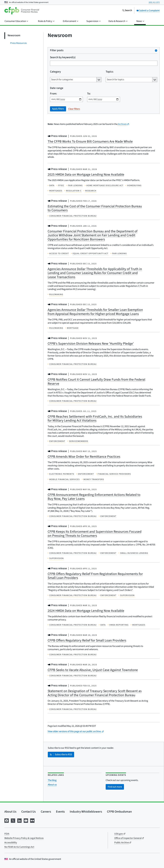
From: (53, 94)
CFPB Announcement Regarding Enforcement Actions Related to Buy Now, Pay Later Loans (94, 497)
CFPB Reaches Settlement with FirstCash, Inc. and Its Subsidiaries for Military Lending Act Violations (95, 419)
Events (60, 812)
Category (55, 72)
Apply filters (58, 109)
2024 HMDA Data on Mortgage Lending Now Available (86, 611)
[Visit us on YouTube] (26, 820)
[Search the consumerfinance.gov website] (127, 11)
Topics (109, 72)
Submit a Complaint (148, 11)
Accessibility (11, 843)
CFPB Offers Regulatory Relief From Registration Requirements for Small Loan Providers (95, 576)
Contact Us (29, 812)
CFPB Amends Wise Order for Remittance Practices (84, 457)
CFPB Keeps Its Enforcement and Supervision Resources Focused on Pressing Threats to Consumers (95, 534)
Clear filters (74, 109)
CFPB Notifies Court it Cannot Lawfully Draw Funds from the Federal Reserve (96, 382)
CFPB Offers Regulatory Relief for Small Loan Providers (87, 640)
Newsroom (14, 35)
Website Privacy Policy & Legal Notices (24, 838)
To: (89, 94)
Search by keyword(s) (63, 58)
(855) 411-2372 (154, 2)
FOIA (7, 834)
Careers (46, 812)
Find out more (115, 787)
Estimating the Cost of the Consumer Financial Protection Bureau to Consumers (95, 208)
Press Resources (18, 43)
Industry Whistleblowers (86, 812)
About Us (10, 812)
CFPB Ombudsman (119, 812)
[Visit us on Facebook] (7, 820)
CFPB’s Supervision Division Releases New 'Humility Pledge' (91, 344)
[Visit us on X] (13, 820)
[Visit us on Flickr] (32, 820)
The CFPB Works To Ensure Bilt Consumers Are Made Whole (90, 141)
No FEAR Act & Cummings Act (19, 847)
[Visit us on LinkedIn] (19, 820)
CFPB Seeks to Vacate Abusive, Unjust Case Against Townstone (93, 670)
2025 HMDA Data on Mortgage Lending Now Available (86, 175)
